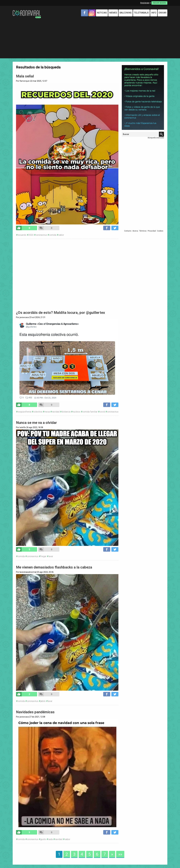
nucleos (76, 412)
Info (154, 13)
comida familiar (90, 412)
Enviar (162, 13)
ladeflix (23, 427)
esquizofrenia (24, 412)
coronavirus (41, 235)
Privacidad (152, 231)
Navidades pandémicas (35, 712)
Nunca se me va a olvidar (36, 423)
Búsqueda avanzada (156, 138)
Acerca (135, 231)
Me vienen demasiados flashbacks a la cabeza (54, 567)
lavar (51, 556)
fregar (43, 556)
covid (102, 412)
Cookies (160, 231)
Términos (143, 231)
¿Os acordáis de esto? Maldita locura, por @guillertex (60, 313)
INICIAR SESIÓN (159, 3)
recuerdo (22, 235)
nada (50, 839)
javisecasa (24, 317)
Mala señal (25, 76)
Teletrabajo (141, 13)
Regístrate (145, 3)
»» (120, 854)
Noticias (102, 13)
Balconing (126, 13)
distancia (66, 412)
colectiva (38, 412)
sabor (61, 235)
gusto (43, 839)
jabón (43, 701)
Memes (113, 13)
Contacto (128, 231)
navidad (56, 412)
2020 (31, 235)
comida (53, 235)
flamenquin (25, 81)
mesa (47, 412)
